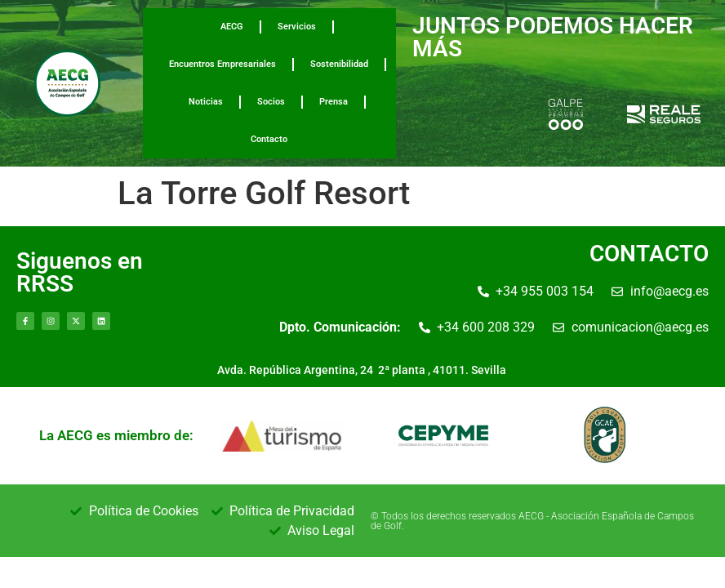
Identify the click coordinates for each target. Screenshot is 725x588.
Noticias (206, 102)
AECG (232, 27)
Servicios (297, 27)
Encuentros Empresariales (222, 64)
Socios (271, 102)
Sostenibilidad (339, 64)
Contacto (269, 139)
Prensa (334, 102)
